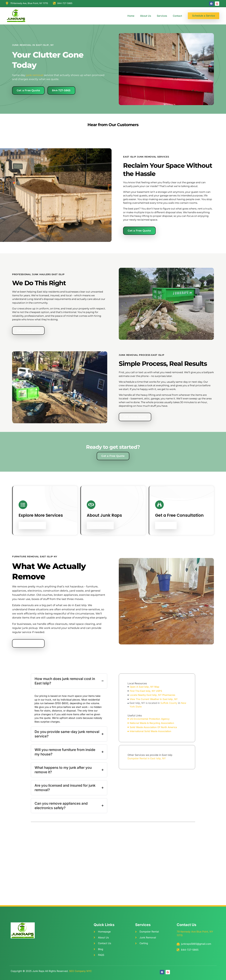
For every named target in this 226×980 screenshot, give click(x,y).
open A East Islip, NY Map (144, 687)
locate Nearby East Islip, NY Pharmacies (152, 695)
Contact (177, 16)
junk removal (35, 75)
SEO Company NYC (80, 971)
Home (131, 16)
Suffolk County (169, 703)
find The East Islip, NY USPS (146, 691)
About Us (146, 16)
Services (162, 16)
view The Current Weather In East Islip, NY (154, 699)
